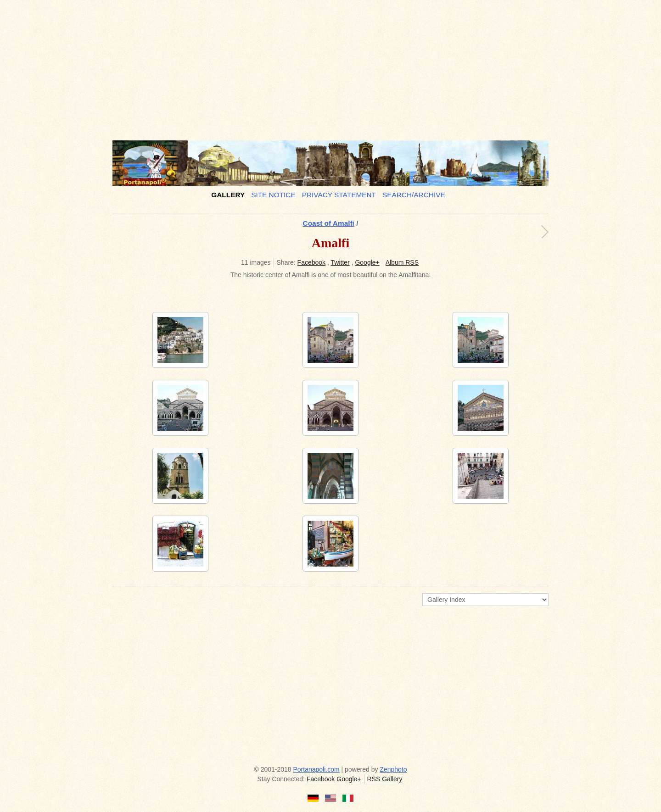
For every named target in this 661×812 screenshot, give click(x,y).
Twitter (340, 262)
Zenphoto (393, 769)
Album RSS (402, 262)
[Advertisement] (330, 67)
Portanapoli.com (316, 769)
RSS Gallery (384, 779)
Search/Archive (414, 195)
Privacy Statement (339, 195)
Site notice (273, 195)
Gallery (228, 195)
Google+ (367, 262)
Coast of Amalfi (329, 223)
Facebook (311, 262)
